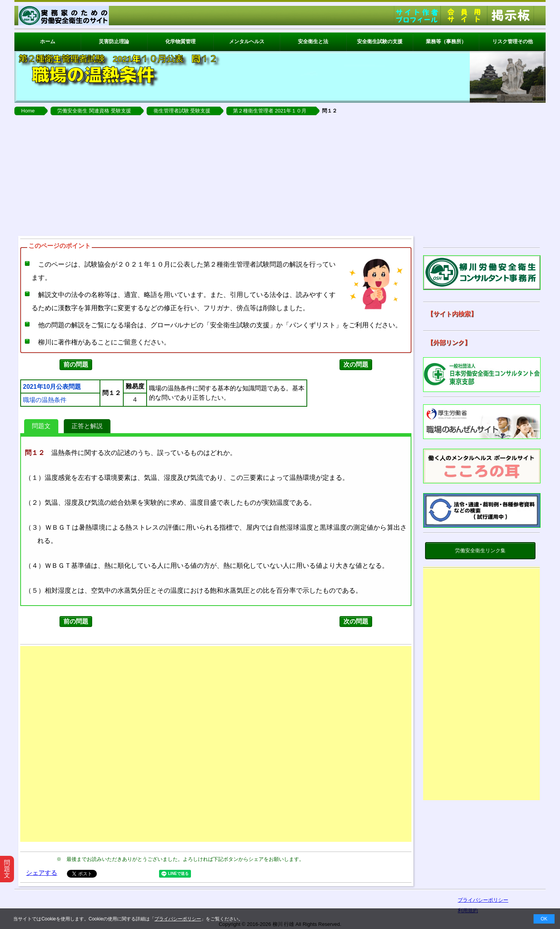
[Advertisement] (280, 174)
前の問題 (76, 364)
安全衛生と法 (313, 41)
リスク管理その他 (513, 41)
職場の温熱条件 (45, 400)
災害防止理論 (114, 41)
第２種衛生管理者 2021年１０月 (270, 111)
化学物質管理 (180, 41)
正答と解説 (87, 426)
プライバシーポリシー (178, 919)
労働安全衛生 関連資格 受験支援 (94, 111)
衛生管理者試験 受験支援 (182, 111)
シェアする (42, 873)
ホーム (48, 41)
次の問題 (356, 364)
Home (28, 111)
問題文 (41, 426)
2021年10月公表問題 (52, 387)
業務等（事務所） (446, 41)
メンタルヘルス (247, 41)
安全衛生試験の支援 (380, 41)
